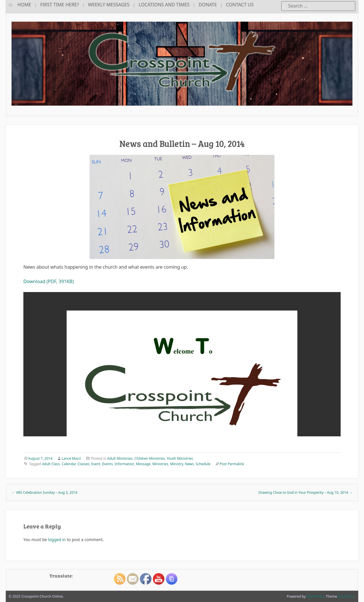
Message (143, 464)
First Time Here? (60, 5)
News (189, 464)
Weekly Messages (109, 5)
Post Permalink (232, 464)
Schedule (203, 464)
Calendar (69, 464)
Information (125, 464)
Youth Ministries (180, 458)
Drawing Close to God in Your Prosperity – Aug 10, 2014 (305, 492)
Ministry (177, 464)
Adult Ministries (120, 458)
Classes (84, 464)
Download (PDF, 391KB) (49, 281)
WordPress (315, 596)
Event (96, 464)
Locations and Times (164, 5)
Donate (208, 5)
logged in (57, 540)
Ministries (160, 464)
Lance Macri (71, 458)
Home (24, 5)
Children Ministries (150, 458)
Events (107, 464)
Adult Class (51, 464)
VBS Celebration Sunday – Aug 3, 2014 (44, 492)
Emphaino (346, 596)
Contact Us (240, 5)
